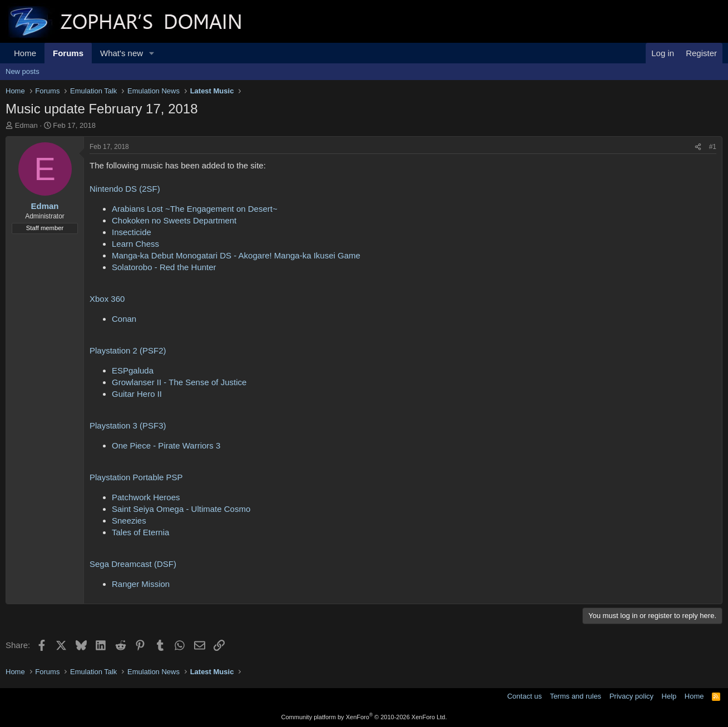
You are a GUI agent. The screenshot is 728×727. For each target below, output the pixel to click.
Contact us (524, 696)
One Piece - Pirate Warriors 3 (166, 445)
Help (669, 696)
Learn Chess (135, 244)
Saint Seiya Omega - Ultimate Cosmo (181, 509)
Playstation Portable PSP (136, 477)
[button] (152, 53)
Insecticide (132, 232)
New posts (23, 71)
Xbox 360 (107, 299)
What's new (122, 53)
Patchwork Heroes (146, 497)
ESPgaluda (133, 370)
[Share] (698, 147)
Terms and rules (576, 696)
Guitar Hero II (137, 394)
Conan (124, 319)
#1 (713, 147)
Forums (68, 53)
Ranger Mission (141, 584)
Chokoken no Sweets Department (174, 220)
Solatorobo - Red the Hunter (164, 267)
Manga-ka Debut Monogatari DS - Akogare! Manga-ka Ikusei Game (236, 255)
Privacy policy (632, 696)
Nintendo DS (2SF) (125, 189)
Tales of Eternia (140, 532)
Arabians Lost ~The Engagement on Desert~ (195, 209)
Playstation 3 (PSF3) (128, 425)
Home (25, 53)
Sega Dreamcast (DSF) (133, 564)
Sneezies (129, 521)
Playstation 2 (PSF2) (128, 350)
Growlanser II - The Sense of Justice (179, 382)
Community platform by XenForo (364, 717)
